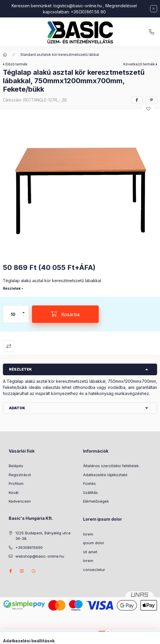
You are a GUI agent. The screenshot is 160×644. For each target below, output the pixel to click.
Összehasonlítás (9, 346)
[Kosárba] (65, 314)
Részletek (12, 288)
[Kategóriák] (56, 637)
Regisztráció (20, 475)
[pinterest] (151, 100)
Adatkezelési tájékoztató (105, 475)
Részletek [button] (20, 369)
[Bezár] (154, 9)
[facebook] (137, 100)
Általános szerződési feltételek (111, 466)
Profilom (16, 483)
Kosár (14, 492)
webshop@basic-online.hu (40, 556)
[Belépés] (85, 637)
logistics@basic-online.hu (78, 6)
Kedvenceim (20, 501)
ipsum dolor (94, 543)
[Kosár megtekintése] (104, 637)
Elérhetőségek (96, 501)
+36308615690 (152, 32)
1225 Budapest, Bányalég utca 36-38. (43, 536)
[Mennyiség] (13, 314)
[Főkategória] (5, 55)
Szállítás (90, 492)
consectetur (94, 570)
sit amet (90, 552)
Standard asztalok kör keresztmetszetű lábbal (60, 55)
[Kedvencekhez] (148, 109)
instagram (22, 571)
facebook (10, 571)
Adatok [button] (17, 408)
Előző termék (17, 64)
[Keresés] (71, 637)
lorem (88, 534)
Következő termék (139, 64)
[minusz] (24, 318)
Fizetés (89, 483)
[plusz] (24, 310)
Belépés (16, 466)
